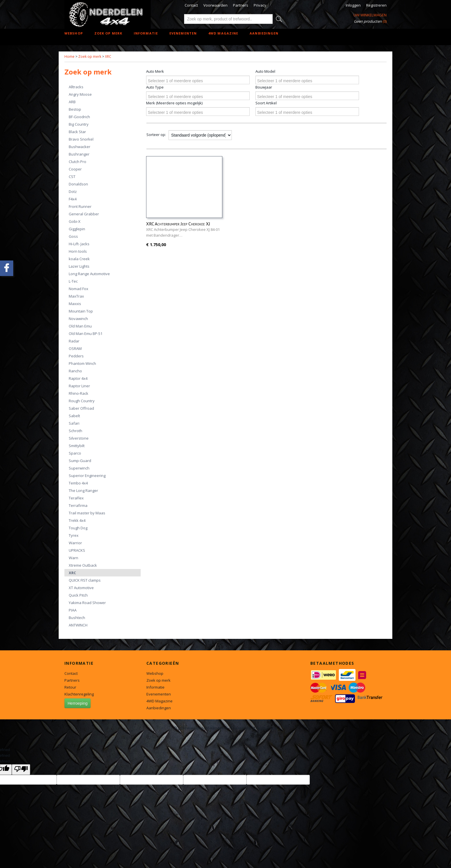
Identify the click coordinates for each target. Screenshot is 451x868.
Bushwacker (80, 147)
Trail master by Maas (87, 513)
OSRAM (75, 348)
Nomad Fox (79, 289)
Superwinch (79, 468)
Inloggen (353, 5)
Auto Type (155, 87)
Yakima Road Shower (87, 603)
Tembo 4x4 (78, 483)
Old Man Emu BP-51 (86, 334)
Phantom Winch (82, 363)
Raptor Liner (79, 386)
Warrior (75, 543)
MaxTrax (76, 296)
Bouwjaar (264, 87)
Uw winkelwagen (370, 15)
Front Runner (80, 206)
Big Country (79, 124)
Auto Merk (155, 71)
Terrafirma (78, 505)
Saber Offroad (81, 408)
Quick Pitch (78, 595)
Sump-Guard (80, 461)
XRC (108, 56)
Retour (70, 687)
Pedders (76, 356)
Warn (73, 558)
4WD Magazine (223, 33)
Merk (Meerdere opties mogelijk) (174, 103)
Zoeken (278, 19)
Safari (74, 423)
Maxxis (75, 304)
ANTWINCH (78, 625)
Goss (73, 236)
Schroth (76, 431)
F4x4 (73, 199)
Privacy (260, 5)
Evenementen (183, 33)
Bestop (75, 109)
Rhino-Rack (79, 393)
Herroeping (78, 703)
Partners (241, 5)
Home (69, 56)
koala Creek (79, 259)
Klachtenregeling (79, 694)
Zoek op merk (108, 33)
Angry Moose (80, 94)
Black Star (77, 132)
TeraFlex (76, 498)
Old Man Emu (80, 326)
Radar (74, 341)
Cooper (75, 169)
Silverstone (79, 438)
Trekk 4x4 (77, 520)
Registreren (376, 5)
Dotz (73, 191)
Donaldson (78, 184)
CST (72, 177)
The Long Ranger (83, 490)
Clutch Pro (78, 162)
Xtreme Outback (83, 565)
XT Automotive (81, 588)
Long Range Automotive (89, 274)
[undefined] (21, 770)
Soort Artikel (266, 103)
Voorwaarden (215, 5)
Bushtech (77, 618)
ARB (72, 102)
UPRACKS (77, 550)
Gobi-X (75, 221)
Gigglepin (77, 229)
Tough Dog (78, 528)
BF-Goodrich (79, 117)
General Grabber (84, 214)
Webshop (74, 33)
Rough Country (82, 401)
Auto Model (265, 71)
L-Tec (73, 281)
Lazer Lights (79, 266)
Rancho (75, 371)
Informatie (146, 33)
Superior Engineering (87, 476)
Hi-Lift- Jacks (79, 244)
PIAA (73, 610)
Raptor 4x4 (78, 378)
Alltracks (76, 87)
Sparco (75, 453)
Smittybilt (77, 446)
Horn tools (78, 251)
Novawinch (78, 319)
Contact (191, 5)
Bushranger (79, 154)
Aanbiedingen (264, 33)
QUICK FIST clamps (85, 580)
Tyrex (74, 535)
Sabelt (74, 416)
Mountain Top (81, 311)
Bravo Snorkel (81, 139)
